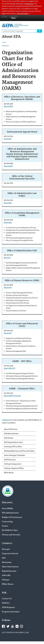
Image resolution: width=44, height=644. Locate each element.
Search (40, 31)
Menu (13, 18)
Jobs (4, 558)
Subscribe (6, 575)
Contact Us (5, 46)
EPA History (9, 438)
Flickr (17, 626)
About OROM (8, 106)
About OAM (8, 222)
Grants (5, 526)
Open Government (10, 567)
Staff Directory (10, 460)
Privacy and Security (11, 535)
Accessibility (8, 509)
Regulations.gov (9, 571)
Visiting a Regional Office (14, 468)
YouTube (12, 626)
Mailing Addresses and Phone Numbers (19, 451)
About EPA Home (11, 429)
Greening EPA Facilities (13, 447)
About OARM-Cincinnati (12, 396)
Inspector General (10, 554)
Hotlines (6, 603)
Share (4, 42)
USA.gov (6, 580)
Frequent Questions (11, 612)
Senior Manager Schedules (15, 455)
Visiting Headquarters (13, 464)
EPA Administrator (11, 434)
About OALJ (8, 203)
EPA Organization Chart (13, 442)
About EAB (7, 139)
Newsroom (7, 562)
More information (23, 13)
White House (8, 584)
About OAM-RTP (9, 368)
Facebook (3, 626)
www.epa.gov (29, 4)
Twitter (8, 626)
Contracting (7, 522)
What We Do (9, 473)
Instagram (21, 626)
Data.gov (6, 549)
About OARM (8, 166)
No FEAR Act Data (10, 530)
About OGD (8, 333)
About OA (7, 258)
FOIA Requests (8, 607)
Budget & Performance (12, 517)
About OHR (8, 287)
